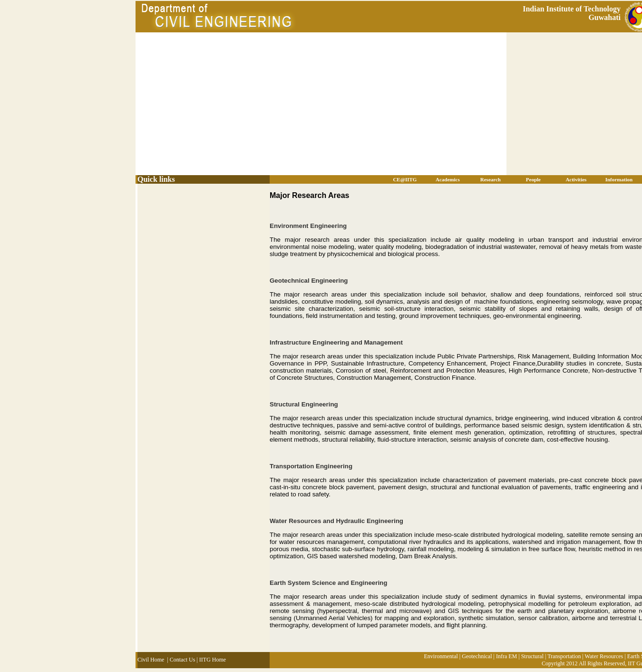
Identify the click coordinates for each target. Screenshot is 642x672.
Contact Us (183, 660)
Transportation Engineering (311, 466)
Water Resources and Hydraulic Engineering (336, 521)
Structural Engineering (304, 404)
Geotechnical (477, 656)
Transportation (564, 656)
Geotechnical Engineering (309, 281)
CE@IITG (405, 179)
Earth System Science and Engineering (328, 583)
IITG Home (213, 660)
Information (619, 179)
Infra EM (506, 656)
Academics (448, 179)
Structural (532, 656)
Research (491, 179)
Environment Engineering (308, 226)
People (533, 179)
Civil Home (151, 660)
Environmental (441, 656)
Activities (576, 179)
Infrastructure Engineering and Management (336, 342)
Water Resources (604, 656)
